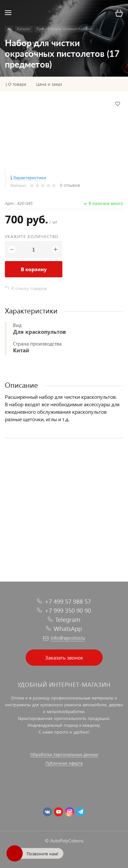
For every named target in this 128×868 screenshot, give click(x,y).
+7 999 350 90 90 (68, 610)
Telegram (68, 619)
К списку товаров (29, 288)
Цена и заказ (49, 84)
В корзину (34, 269)
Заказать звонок (64, 657)
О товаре (17, 84)
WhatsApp (68, 629)
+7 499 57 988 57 (68, 601)
